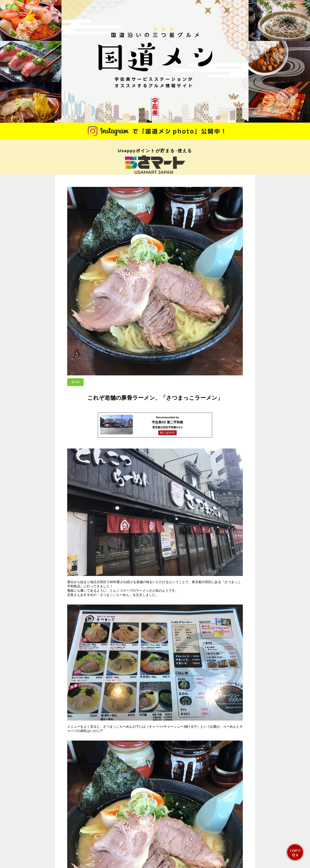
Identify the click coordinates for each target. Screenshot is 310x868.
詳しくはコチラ (167, 433)
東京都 (75, 382)
